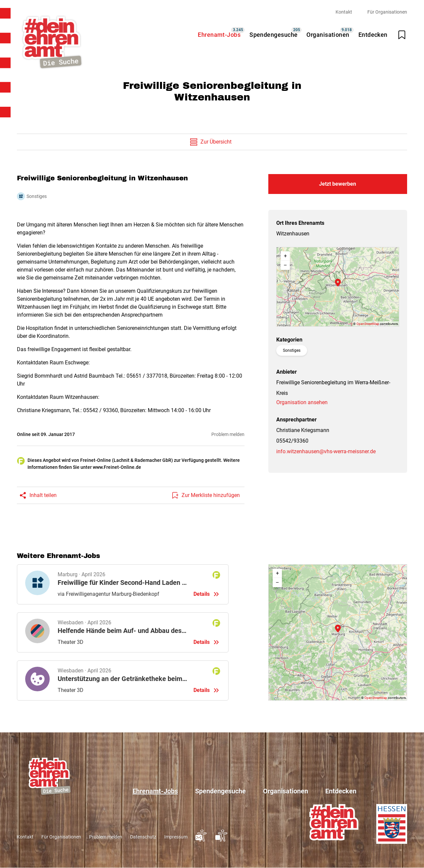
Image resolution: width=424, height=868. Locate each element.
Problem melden (228, 434)
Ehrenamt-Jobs (219, 35)
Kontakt (344, 12)
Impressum (176, 837)
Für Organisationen (387, 12)
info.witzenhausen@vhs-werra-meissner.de (326, 451)
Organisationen (328, 35)
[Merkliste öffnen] (402, 35)
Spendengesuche (273, 35)
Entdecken (373, 35)
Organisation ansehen (302, 402)
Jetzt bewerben (338, 184)
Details (123, 584)
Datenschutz (143, 837)
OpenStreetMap (368, 324)
